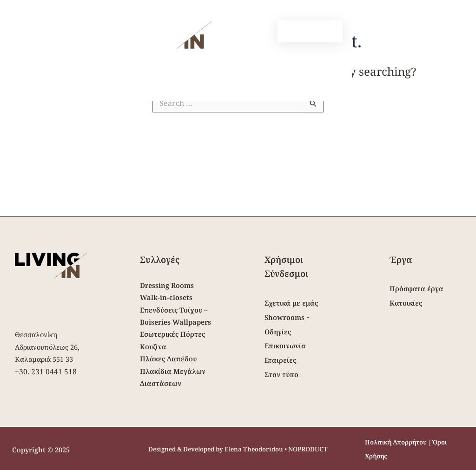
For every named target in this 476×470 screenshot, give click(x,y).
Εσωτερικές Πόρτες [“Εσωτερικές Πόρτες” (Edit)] (172, 334)
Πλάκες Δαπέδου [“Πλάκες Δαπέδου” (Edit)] (168, 359)
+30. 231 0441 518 (46, 372)
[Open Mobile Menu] (35, 25)
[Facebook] (233, 32)
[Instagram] (247, 32)
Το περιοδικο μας (217, 82)
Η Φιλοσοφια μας (136, 82)
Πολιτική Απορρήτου (396, 442)
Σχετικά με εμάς (291, 303)
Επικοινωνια (290, 82)
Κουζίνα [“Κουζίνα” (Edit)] (153, 346)
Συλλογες (40, 82)
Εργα (80, 82)
